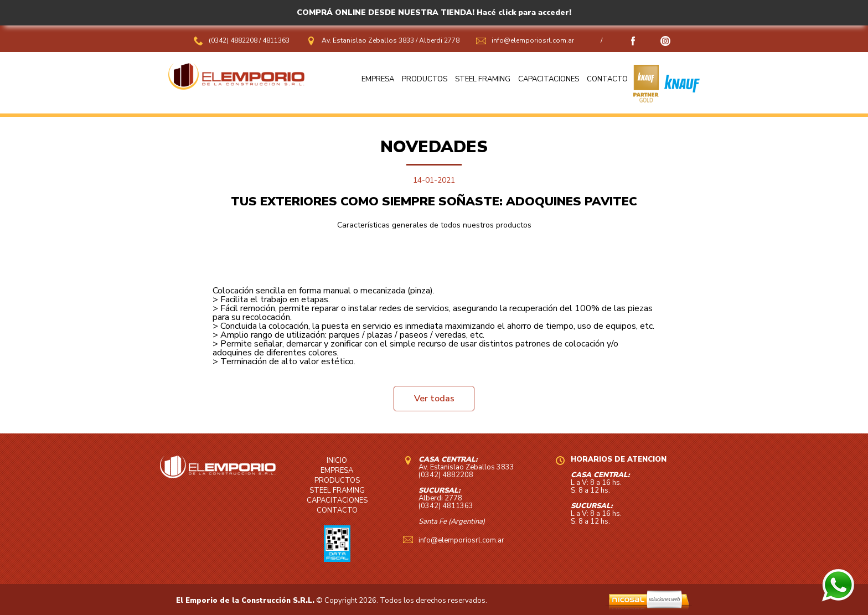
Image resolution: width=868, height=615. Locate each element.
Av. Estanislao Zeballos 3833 (368, 40)
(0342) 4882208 (234, 40)
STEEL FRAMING (483, 79)
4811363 (276, 40)
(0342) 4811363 (446, 506)
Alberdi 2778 (439, 40)
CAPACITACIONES (549, 79)
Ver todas (434, 399)
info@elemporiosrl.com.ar (533, 40)
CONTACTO (607, 79)
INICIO (337, 461)
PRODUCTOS (425, 79)
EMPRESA (378, 79)
